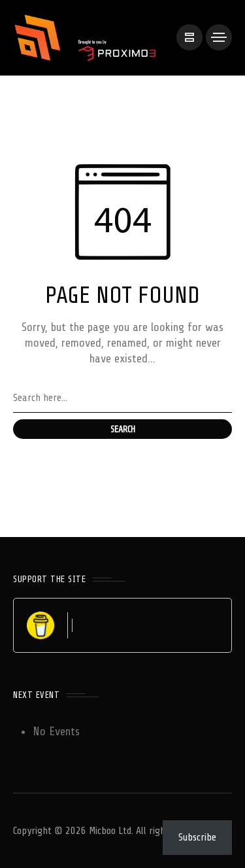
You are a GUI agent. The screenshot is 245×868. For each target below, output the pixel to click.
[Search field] (122, 398)
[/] (189, 37)
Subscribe (197, 837)
